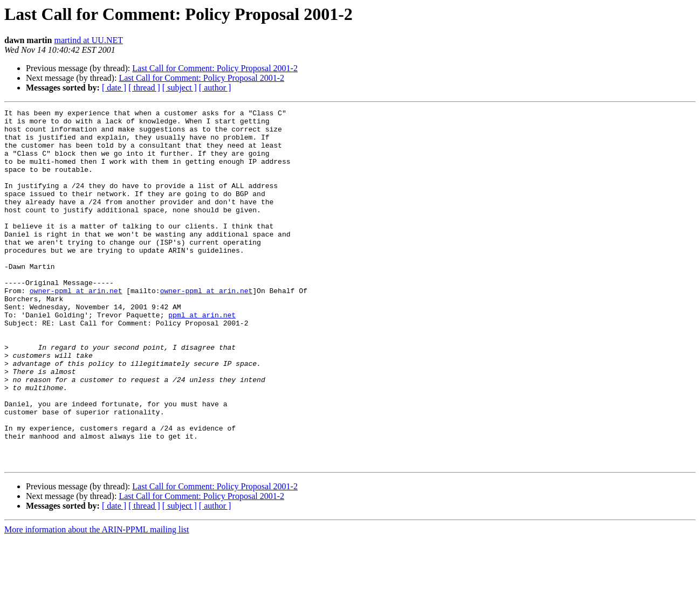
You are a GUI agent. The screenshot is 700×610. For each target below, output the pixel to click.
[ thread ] (144, 88)
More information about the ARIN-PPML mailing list (97, 601)
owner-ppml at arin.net (76, 328)
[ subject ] (180, 88)
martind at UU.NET (88, 40)
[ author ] (215, 88)
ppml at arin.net (202, 357)
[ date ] (114, 88)
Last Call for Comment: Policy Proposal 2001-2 (215, 68)
